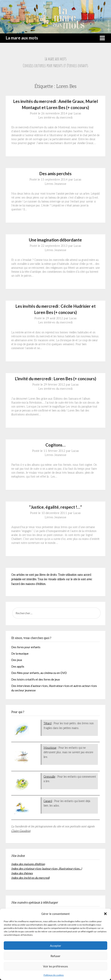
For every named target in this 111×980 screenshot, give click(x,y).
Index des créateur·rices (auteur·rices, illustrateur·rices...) (47, 868)
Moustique (50, 748)
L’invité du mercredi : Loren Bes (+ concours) (55, 379)
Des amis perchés (55, 174)
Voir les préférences (55, 966)
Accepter (56, 946)
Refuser (55, 956)
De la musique (20, 653)
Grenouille (49, 777)
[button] (105, 914)
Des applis (18, 666)
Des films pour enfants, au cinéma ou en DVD (39, 673)
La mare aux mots (22, 38)
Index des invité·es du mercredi (30, 878)
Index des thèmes (22, 873)
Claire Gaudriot (21, 831)
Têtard (48, 723)
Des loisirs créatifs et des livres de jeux (36, 679)
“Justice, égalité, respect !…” (55, 507)
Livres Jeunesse (55, 184)
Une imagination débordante (55, 240)
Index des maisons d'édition (28, 864)
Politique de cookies (54, 975)
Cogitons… (55, 445)
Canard (48, 801)
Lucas (77, 114)
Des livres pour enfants (26, 647)
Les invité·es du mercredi (55, 118)
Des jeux (17, 660)
